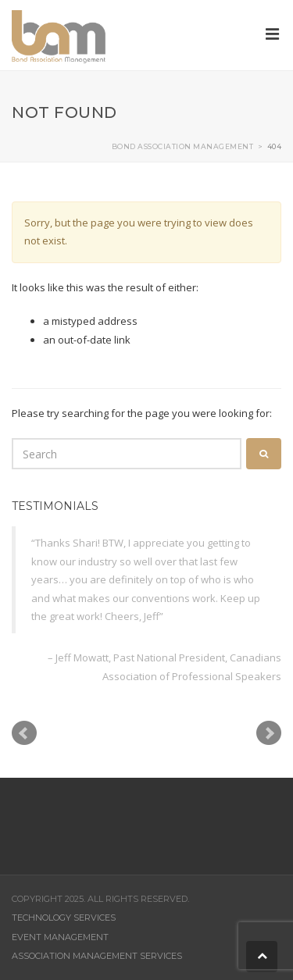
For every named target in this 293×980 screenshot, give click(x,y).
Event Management (60, 937)
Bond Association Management (183, 146)
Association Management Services (97, 956)
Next (269, 733)
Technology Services (64, 918)
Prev (24, 733)
